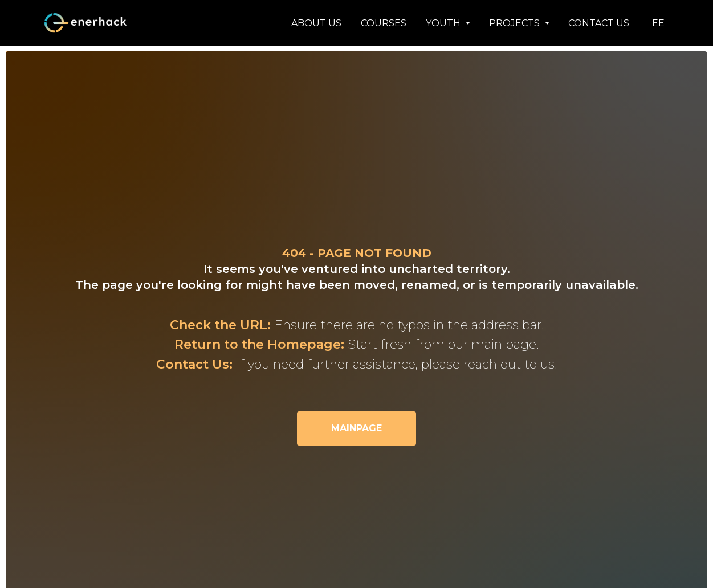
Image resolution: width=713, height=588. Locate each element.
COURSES (384, 23)
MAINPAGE (357, 428)
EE (658, 23)
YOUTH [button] (444, 23)
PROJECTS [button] (516, 23)
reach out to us (509, 364)
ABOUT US (316, 23)
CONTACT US (599, 23)
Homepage (304, 344)
